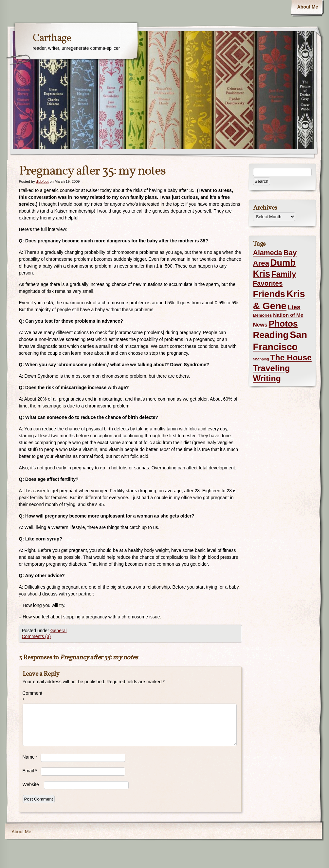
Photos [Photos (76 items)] (283, 324)
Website (31, 784)
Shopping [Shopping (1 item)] (261, 359)
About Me (308, 7)
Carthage (52, 38)
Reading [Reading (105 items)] (271, 335)
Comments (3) (37, 636)
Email (30, 771)
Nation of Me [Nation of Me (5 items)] (288, 315)
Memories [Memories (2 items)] (263, 315)
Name (30, 757)
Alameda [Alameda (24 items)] (268, 253)
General (59, 631)
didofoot (42, 181)
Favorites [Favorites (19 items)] (268, 283)
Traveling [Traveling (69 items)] (272, 368)
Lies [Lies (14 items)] (294, 307)
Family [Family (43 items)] (284, 274)
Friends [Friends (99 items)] (269, 294)
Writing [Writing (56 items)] (267, 378)
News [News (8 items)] (260, 325)
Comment (32, 697)
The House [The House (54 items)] (291, 358)
